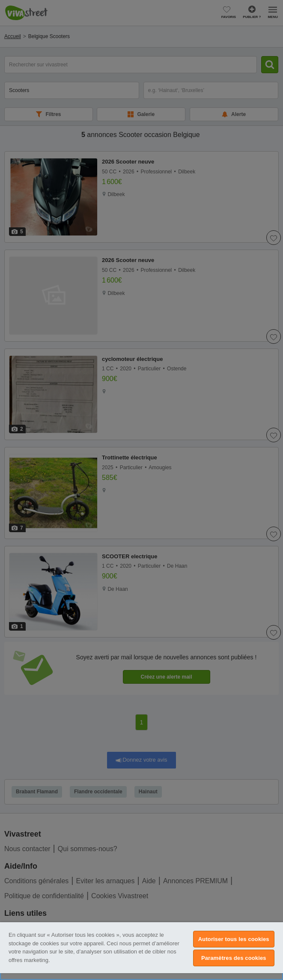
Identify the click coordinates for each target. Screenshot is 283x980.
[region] (141, 951)
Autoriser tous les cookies (234, 939)
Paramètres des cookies (234, 958)
